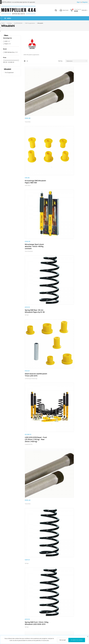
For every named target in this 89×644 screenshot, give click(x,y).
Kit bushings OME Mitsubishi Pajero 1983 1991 (55, 93)
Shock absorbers (72, 98)
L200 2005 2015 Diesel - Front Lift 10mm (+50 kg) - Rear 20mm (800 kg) (77, 536)
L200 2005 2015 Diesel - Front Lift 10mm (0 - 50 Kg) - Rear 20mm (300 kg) (55, 276)
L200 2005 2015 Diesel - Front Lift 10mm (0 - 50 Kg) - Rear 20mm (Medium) (77, 203)
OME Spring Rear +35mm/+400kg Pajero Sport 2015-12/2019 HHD (55, 607)
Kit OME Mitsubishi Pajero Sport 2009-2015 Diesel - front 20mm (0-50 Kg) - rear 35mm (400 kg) (34, 427)
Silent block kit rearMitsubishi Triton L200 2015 (54, 128)
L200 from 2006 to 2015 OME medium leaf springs (34, 238)
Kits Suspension (9, 72)
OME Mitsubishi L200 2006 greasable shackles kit (34, 571)
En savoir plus (45, 640)
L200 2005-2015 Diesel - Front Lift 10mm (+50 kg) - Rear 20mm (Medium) (77, 388)
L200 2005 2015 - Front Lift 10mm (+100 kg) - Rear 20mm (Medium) (76, 571)
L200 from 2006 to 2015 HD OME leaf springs (34, 311)
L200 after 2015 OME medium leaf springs (33, 274)
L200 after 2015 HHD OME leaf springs (75, 464)
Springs (27, 133)
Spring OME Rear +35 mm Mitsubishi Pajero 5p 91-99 (34, 128)
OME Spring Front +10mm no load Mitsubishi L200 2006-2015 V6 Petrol (77, 239)
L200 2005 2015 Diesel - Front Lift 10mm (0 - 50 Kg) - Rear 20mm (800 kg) (34, 389)
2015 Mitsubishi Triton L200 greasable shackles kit (34, 607)
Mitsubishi (7, 69)
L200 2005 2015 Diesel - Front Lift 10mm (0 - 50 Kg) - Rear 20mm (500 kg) (55, 313)
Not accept (63, 640)
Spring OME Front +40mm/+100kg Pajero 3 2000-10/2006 (55, 500)
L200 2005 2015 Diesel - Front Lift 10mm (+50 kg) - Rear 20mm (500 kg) (77, 500)
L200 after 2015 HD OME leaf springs (77, 349)
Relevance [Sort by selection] (77, 61)
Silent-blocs (49, 98)
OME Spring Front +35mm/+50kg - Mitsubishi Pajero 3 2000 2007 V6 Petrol (34, 351)
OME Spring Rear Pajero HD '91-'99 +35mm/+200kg (55, 202)
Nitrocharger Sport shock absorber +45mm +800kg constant (76, 93)
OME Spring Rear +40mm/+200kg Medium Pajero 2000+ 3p (55, 536)
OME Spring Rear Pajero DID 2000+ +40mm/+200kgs (76, 425)
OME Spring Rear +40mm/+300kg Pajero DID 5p (55, 571)
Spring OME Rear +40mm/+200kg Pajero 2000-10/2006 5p (33, 500)
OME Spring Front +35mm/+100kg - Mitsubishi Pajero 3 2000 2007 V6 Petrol (55, 351)
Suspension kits (71, 135)
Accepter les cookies (77, 640)
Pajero (8, 44)
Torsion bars (28, 92)
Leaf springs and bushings (52, 133)
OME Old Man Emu (11, 52)
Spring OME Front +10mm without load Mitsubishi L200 (55, 425)
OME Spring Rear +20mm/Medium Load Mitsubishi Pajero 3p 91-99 (76, 276)
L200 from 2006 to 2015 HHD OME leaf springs (34, 464)
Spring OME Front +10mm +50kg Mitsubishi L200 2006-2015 (77, 166)
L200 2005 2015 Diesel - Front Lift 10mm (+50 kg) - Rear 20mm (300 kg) (55, 465)
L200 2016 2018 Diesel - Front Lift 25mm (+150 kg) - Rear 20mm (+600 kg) (76, 130)
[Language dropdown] (84, 10)
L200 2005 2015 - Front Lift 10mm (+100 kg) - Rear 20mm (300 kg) (76, 607)
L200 (7, 41)
